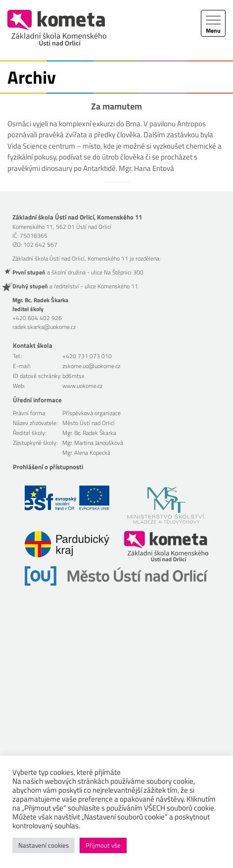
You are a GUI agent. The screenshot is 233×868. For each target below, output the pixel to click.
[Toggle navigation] (213, 23)
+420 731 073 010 (87, 356)
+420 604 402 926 (37, 318)
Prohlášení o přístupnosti (48, 467)
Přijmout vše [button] (103, 845)
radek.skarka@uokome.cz (44, 327)
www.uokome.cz (82, 386)
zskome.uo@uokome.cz (91, 366)
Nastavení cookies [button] (44, 845)
